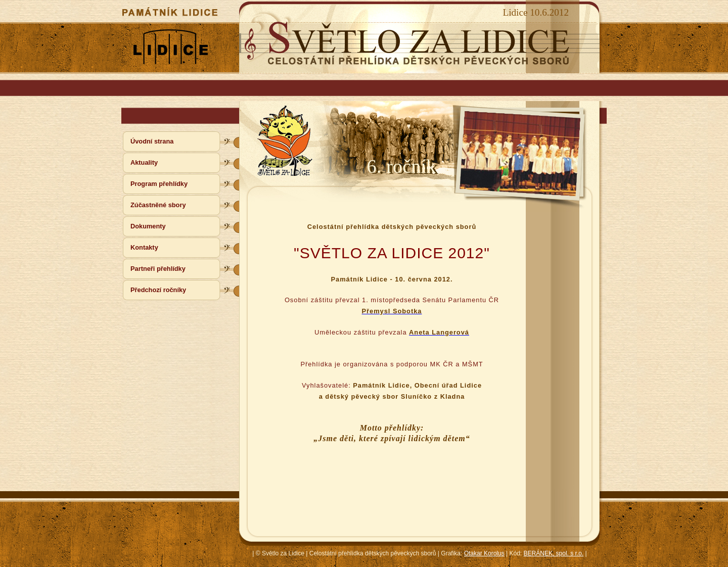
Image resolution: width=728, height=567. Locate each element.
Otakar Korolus (484, 553)
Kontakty (144, 247)
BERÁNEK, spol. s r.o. (554, 553)
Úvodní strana (152, 141)
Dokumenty (148, 226)
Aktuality (144, 162)
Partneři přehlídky (158, 269)
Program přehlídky (159, 184)
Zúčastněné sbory (158, 205)
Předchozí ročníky (158, 290)
